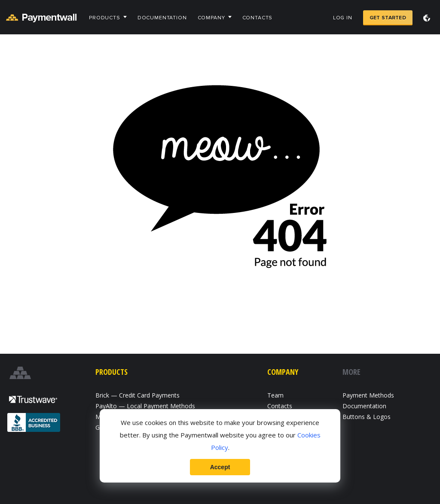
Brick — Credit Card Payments (137, 395)
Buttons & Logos (367, 417)
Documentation (162, 18)
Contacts (258, 18)
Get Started (388, 18)
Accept (220, 467)
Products (105, 18)
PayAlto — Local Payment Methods (145, 406)
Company (211, 18)
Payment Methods (368, 395)
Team (275, 395)
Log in (343, 18)
